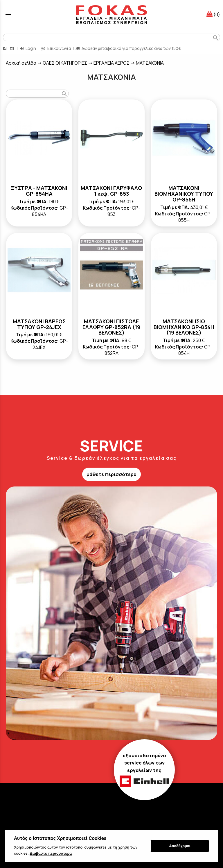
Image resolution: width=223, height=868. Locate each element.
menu (8, 14)
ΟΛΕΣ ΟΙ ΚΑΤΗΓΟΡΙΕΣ (65, 63)
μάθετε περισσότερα (111, 474)
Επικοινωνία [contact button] (56, 48)
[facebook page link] (5, 48)
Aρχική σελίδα (21, 63)
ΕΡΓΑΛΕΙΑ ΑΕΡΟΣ (111, 63)
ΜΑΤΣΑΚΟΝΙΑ (150, 63)
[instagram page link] (12, 48)
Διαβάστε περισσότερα (51, 853)
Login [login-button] (28, 48)
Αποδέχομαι (180, 846)
